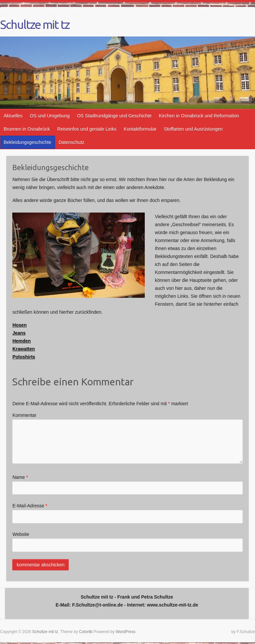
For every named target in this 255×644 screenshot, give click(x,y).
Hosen (19, 325)
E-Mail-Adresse (30, 506)
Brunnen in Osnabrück (27, 129)
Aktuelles (13, 116)
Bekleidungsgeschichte (27, 142)
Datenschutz (71, 142)
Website (21, 534)
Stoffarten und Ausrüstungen (193, 129)
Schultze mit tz (35, 25)
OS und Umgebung (50, 116)
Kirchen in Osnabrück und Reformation (199, 116)
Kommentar (24, 415)
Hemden (21, 341)
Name (20, 477)
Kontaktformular (140, 129)
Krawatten (24, 349)
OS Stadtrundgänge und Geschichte (114, 116)
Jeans (19, 333)
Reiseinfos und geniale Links (87, 129)
